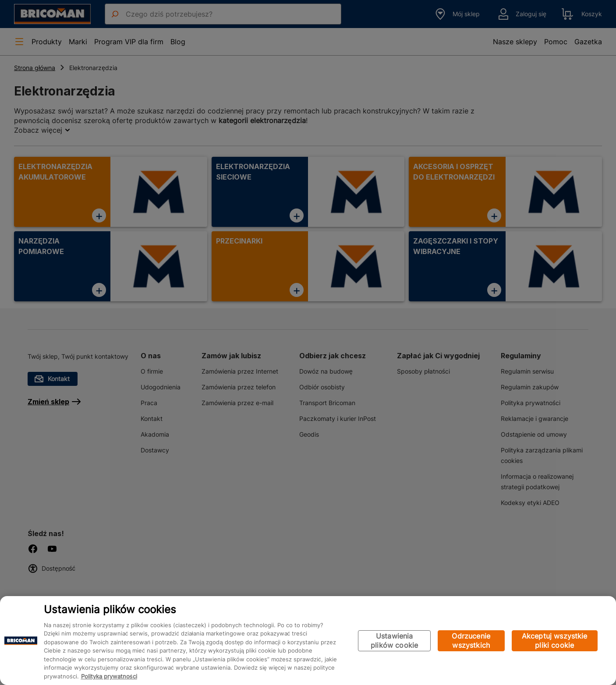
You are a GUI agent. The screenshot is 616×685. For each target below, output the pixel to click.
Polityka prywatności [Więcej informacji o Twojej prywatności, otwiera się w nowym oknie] (109, 676)
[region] (308, 641)
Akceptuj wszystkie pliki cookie (555, 641)
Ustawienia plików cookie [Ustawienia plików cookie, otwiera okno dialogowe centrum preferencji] (394, 641)
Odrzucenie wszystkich (471, 641)
